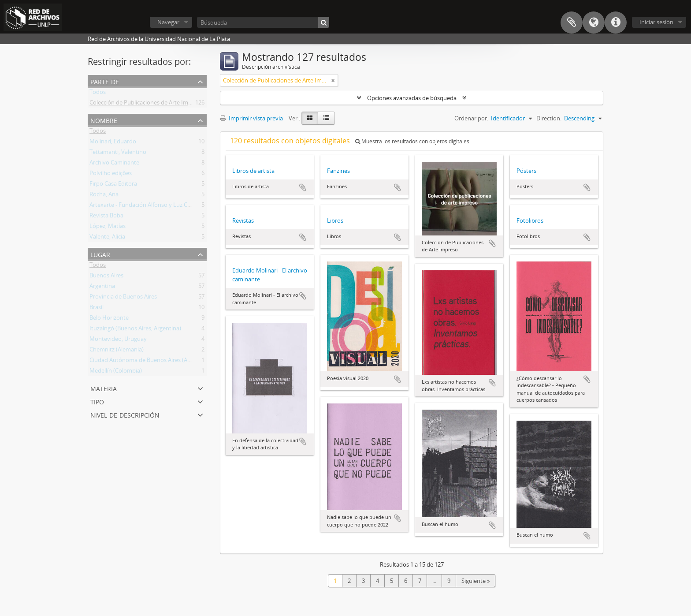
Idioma (594, 22)
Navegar (168, 22)
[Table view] (326, 118)
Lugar (100, 254)
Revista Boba (106, 217)
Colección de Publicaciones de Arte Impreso (146, 104)
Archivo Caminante (114, 164)
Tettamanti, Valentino (118, 153)
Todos (98, 93)
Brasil (97, 309)
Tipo (97, 401)
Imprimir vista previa (251, 118)
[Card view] (310, 118)
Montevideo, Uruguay (118, 340)
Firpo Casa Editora (113, 185)
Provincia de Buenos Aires (123, 298)
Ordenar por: (471, 118)
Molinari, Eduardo (113, 143)
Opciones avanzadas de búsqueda (412, 98)
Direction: (549, 118)
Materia (104, 388)
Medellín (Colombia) (116, 372)
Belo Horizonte (109, 319)
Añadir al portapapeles (303, 187)
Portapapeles (572, 22)
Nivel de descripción (125, 414)
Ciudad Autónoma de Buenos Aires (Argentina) (150, 362)
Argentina (102, 287)
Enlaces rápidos (616, 22)
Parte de (105, 81)
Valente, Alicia (107, 238)
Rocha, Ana (104, 196)
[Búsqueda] (263, 22)
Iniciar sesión (656, 22)
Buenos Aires (106, 277)
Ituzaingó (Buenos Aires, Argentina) (135, 330)
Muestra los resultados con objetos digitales (412, 141)
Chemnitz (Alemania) (117, 351)
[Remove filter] (333, 80)
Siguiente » (476, 581)
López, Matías (108, 228)
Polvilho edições (111, 175)
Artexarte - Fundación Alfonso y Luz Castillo (146, 206)
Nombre (104, 120)
